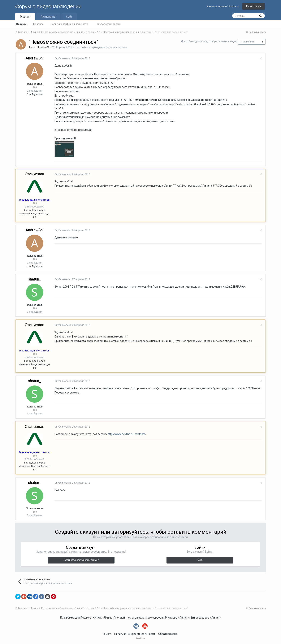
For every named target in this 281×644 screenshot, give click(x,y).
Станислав (35, 174)
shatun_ (35, 279)
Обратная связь (168, 634)
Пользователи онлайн (108, 24)
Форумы (21, 24)
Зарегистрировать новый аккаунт (81, 560)
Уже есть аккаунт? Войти (223, 6)
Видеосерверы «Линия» (206, 618)
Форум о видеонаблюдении (48, 6)
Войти (200, 560)
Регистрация (253, 6)
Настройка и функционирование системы (101, 47)
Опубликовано (71, 58)
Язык (107, 634)
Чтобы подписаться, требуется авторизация (210, 41)
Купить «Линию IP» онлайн (110, 618)
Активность (48, 17)
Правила (38, 24)
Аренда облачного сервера (145, 618)
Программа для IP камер (76, 618)
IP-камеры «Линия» (177, 618)
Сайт (69, 17)
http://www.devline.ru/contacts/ (126, 434)
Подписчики (248, 42)
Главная (25, 17)
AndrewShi (44, 47)
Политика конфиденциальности (69, 24)
